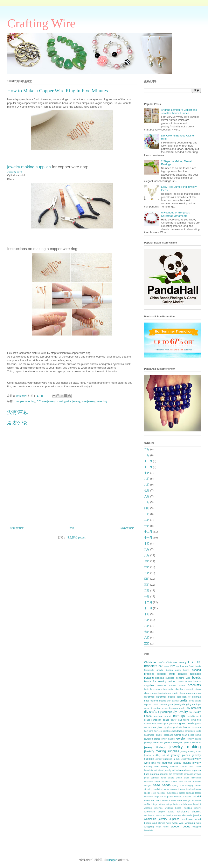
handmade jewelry (153, 735)
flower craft (176, 720)
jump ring (156, 763)
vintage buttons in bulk (176, 804)
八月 (147, 485)
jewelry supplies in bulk (167, 759)
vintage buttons (158, 804)
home (198, 735)
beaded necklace (190, 674)
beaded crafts (166, 674)
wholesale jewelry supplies (162, 819)
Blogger (112, 860)
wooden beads (181, 827)
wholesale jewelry (191, 815)
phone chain (182, 778)
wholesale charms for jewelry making (162, 815)
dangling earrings (192, 704)
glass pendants (175, 727)
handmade (178, 731)
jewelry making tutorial (157, 755)
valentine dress (169, 801)
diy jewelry (180, 712)
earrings (179, 716)
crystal (148, 704)
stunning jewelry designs (189, 789)
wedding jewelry (192, 808)
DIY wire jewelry (46, 401)
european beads (160, 720)
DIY (191, 662)
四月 (147, 508)
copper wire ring (26, 401)
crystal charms (159, 704)
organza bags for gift (161, 774)
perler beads (167, 778)
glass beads (187, 723)
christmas (149, 697)
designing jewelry (177, 708)
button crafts (167, 689)
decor (147, 708)
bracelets (194, 685)
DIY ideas (164, 666)
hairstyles (167, 731)
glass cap (162, 727)
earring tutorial (163, 716)
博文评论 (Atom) (77, 538)
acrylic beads (165, 670)
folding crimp (189, 720)
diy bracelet (194, 708)
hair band (149, 731)
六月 (147, 496)
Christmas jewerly (176, 662)
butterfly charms (152, 689)
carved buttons (194, 689)
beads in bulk (185, 682)
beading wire (183, 678)
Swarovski (149, 670)
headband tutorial (172, 735)
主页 (72, 528)
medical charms (179, 767)
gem (166, 724)
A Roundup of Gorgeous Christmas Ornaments (175, 214)
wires (166, 827)
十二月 (148, 461)
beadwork (161, 686)
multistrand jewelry (163, 770)
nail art (175, 770)
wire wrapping (187, 823)
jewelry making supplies (29, 167)
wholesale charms (189, 811)
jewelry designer (173, 742)
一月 (147, 455)
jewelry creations (154, 742)
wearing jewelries (153, 808)
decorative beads (159, 708)
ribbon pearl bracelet (181, 782)
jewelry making (185, 747)
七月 (147, 490)
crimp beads (195, 701)
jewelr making (168, 739)
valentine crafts (152, 800)
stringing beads (193, 786)
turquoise (158, 797)
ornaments (178, 774)
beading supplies (165, 678)
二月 (147, 449)
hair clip (158, 731)
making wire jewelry (69, 401)
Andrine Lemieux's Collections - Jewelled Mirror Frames (180, 111)
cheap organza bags (190, 693)
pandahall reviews (192, 774)
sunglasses (172, 793)
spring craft (178, 786)
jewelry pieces (181, 755)
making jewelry (192, 763)
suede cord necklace (155, 793)
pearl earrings (151, 778)
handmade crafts (193, 731)
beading (149, 678)
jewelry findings (155, 747)
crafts (183, 700)
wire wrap (172, 823)
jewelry (181, 738)
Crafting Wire (41, 23)
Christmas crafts (154, 662)
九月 (147, 479)
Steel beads (195, 666)
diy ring (193, 712)
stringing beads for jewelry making (160, 789)
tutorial (197, 796)
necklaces (185, 770)
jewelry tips (186, 759)
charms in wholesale (154, 693)
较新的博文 (17, 528)
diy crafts (151, 712)
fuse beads (157, 724)
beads (197, 678)
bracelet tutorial (177, 686)
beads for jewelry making (160, 681)
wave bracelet (194, 804)
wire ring (102, 401)
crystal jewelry (174, 704)
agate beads (182, 670)
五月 (147, 502)
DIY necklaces (179, 666)
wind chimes (158, 823)
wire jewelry (88, 401)
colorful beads (158, 701)
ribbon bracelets (162, 782)
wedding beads (173, 808)
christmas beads (166, 697)
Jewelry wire (15, 172)
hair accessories (192, 727)
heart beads (188, 735)
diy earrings (165, 712)
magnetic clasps (171, 763)
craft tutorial (173, 701)
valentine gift (184, 800)
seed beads (162, 785)
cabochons (180, 689)
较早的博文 (127, 528)
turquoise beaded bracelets (178, 797)
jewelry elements (192, 743)
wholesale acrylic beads (159, 811)
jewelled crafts (152, 739)
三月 (147, 514)
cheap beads (171, 693)
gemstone (174, 724)
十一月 (148, 467)
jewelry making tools (191, 752)
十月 (147, 473)
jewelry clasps (194, 739)
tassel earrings (186, 793)
